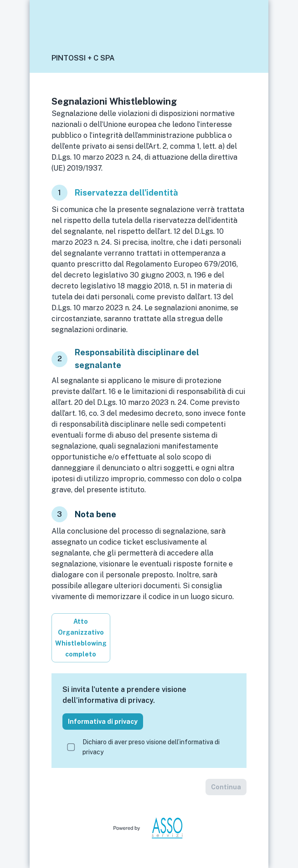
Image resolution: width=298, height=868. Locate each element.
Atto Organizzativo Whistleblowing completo (81, 638)
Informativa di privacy (103, 722)
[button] (237, 58)
